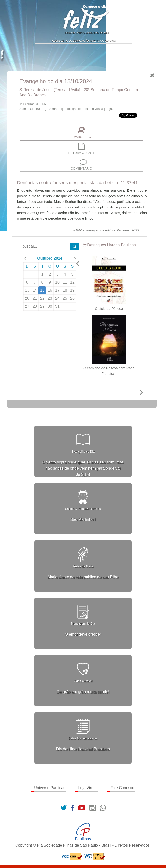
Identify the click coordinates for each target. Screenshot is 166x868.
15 (43, 290)
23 (50, 298)
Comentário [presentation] (82, 164)
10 (58, 282)
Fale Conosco (122, 788)
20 (28, 298)
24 (58, 298)
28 (35, 306)
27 (28, 306)
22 (43, 298)
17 (58, 290)
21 (35, 298)
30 (50, 306)
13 (28, 290)
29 (43, 306)
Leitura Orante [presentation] (82, 149)
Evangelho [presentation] (82, 133)
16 (50, 290)
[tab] (82, 133)
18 (65, 290)
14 (35, 290)
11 (65, 282)
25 (65, 298)
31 (58, 306)
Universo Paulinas (50, 788)
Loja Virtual (88, 788)
